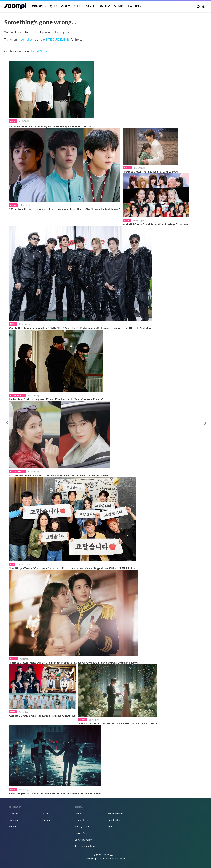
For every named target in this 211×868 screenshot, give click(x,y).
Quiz (54, 6)
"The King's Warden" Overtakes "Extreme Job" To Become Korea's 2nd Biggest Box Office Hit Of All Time (72, 568)
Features (134, 6)
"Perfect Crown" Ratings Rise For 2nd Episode (150, 171)
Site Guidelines (115, 813)
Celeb (78, 6)
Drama (13, 205)
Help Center (114, 820)
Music (118, 6)
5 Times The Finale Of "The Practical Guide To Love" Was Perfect (118, 723)
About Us (80, 813)
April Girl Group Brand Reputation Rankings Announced (156, 224)
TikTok (45, 813)
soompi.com (27, 39)
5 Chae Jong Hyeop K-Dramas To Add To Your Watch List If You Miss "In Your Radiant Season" (65, 209)
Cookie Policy (82, 833)
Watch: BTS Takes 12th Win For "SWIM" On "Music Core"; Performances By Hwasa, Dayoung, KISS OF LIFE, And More (80, 328)
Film (12, 564)
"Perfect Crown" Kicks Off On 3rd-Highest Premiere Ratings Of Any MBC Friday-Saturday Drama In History (73, 662)
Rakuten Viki (112, 859)
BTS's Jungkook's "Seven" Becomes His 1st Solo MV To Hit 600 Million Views (55, 793)
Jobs (110, 827)
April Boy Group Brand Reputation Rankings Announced (42, 716)
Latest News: (40, 51)
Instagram (14, 820)
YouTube (46, 820)
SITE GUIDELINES (58, 39)
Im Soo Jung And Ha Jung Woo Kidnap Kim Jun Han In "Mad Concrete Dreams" (56, 399)
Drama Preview (17, 395)
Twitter (12, 827)
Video (65, 6)
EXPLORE (37, 6)
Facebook (14, 813)
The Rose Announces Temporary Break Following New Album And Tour (51, 126)
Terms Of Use (82, 820)
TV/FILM (104, 6)
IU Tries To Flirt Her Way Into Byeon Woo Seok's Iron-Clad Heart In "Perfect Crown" (60, 475)
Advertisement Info (85, 846)
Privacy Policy (82, 827)
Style (90, 6)
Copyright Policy (83, 840)
